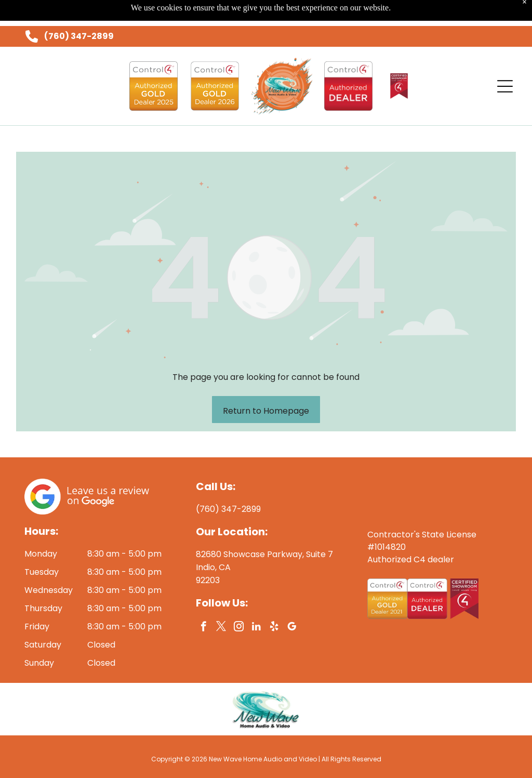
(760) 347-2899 (79, 10)
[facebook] (203, 602)
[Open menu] (505, 60)
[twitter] (221, 602)
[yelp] (274, 602)
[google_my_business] (292, 602)
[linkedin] (256, 602)
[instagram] (239, 602)
